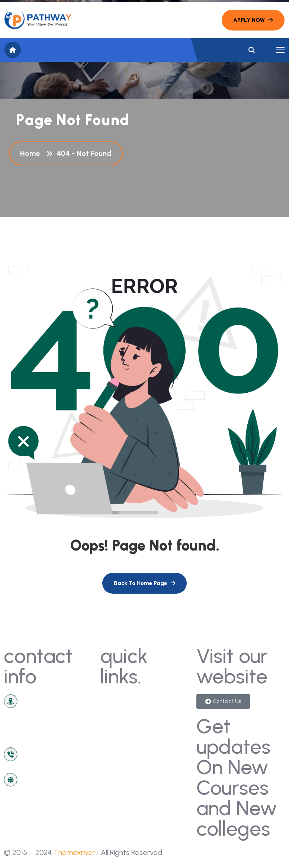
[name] (38, 20)
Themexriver (74, 852)
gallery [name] (159, 701)
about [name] (113, 740)
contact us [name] (121, 701)
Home (32, 153)
